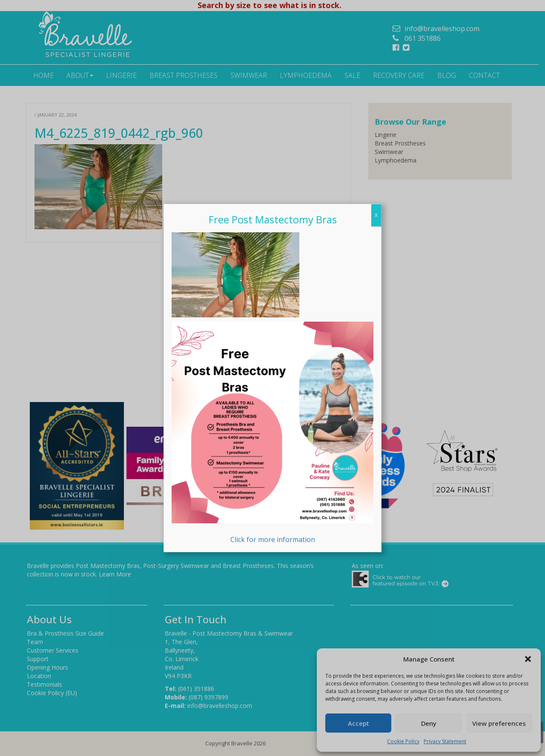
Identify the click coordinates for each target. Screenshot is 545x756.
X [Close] (376, 215)
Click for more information (272, 433)
